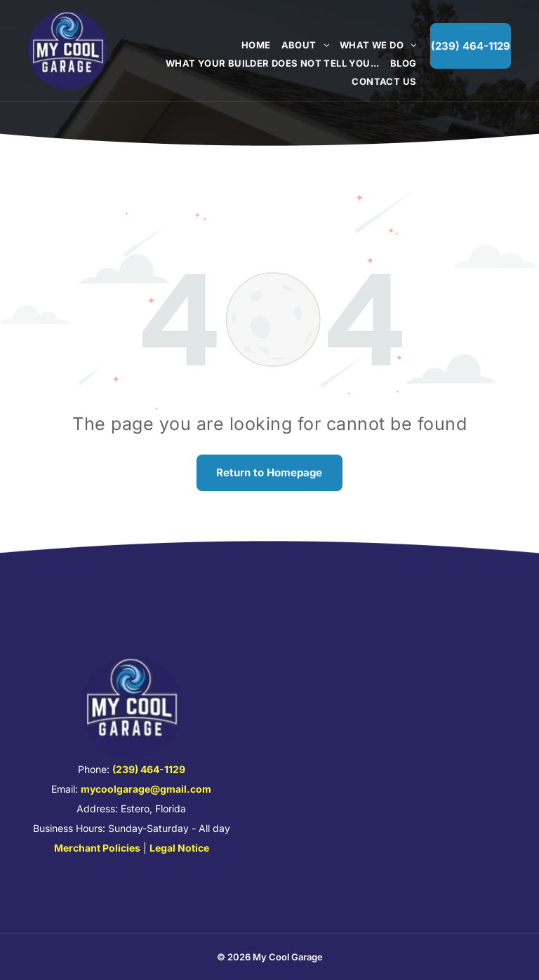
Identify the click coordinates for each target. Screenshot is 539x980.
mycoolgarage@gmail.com (146, 789)
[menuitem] (251, 45)
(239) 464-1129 (149, 769)
